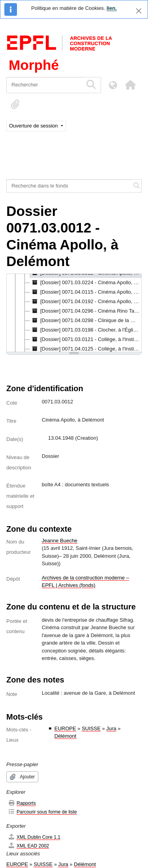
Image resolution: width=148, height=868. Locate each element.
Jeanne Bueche (60, 541)
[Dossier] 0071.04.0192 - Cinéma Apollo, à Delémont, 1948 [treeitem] (86, 302)
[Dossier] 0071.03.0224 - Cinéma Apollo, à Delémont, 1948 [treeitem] (86, 283)
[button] (130, 85)
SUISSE (91, 728)
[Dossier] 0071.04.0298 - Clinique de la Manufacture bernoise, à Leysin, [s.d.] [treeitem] (86, 321)
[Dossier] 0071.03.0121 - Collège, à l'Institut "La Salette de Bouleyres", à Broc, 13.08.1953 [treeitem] (86, 339)
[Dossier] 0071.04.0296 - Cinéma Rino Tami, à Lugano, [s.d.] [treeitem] (86, 311)
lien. (112, 8)
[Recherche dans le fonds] (69, 186)
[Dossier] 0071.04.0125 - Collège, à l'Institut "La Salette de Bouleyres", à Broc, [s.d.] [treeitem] (86, 349)
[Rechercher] (44, 85)
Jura (111, 728)
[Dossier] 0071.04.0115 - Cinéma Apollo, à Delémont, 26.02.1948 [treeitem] (86, 292)
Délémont (66, 736)
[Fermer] (139, 11)
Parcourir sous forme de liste (42, 812)
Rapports (22, 803)
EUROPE (65, 728)
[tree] (74, 313)
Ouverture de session (34, 126)
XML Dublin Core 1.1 (34, 837)
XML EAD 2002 (28, 846)
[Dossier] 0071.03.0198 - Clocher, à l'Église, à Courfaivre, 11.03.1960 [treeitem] (86, 330)
